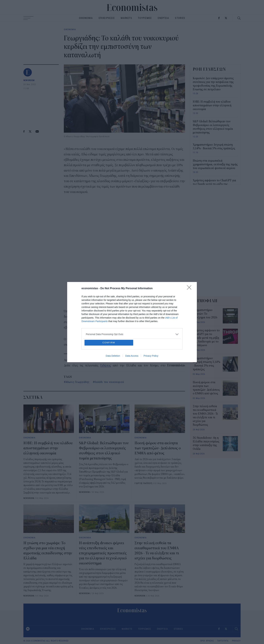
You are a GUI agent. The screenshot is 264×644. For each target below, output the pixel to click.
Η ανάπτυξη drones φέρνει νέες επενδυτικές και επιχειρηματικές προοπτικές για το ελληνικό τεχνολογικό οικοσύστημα (103, 553)
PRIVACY (236, 641)
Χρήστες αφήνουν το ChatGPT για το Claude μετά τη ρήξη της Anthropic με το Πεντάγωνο (214, 184)
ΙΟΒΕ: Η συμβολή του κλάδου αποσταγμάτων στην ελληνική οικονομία (48, 448)
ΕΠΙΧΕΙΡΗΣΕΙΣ (107, 18)
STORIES (180, 18)
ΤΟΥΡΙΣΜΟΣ (145, 18)
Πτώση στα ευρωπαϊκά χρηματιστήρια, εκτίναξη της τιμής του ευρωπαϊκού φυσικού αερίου (215, 164)
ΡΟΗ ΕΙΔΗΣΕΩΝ (209, 69)
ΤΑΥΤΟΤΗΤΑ (223, 641)
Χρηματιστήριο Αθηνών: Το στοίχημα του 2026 (205, 314)
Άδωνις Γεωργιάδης (78, 382)
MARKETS (126, 18)
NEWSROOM (29, 80)
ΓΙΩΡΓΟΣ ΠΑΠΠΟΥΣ (143, 483)
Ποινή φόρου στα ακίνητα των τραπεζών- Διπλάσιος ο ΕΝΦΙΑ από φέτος (158, 448)
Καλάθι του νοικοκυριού (109, 382)
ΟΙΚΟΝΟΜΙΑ (86, 18)
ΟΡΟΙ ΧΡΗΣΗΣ (207, 641)
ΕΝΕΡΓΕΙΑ (163, 18)
